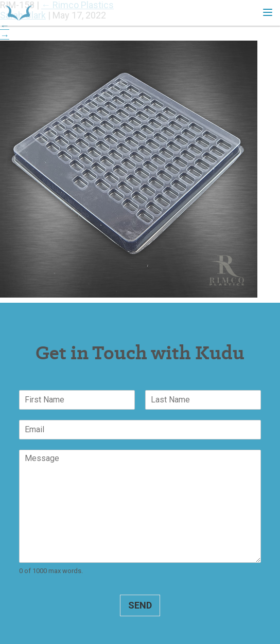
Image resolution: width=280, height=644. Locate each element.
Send (140, 605)
